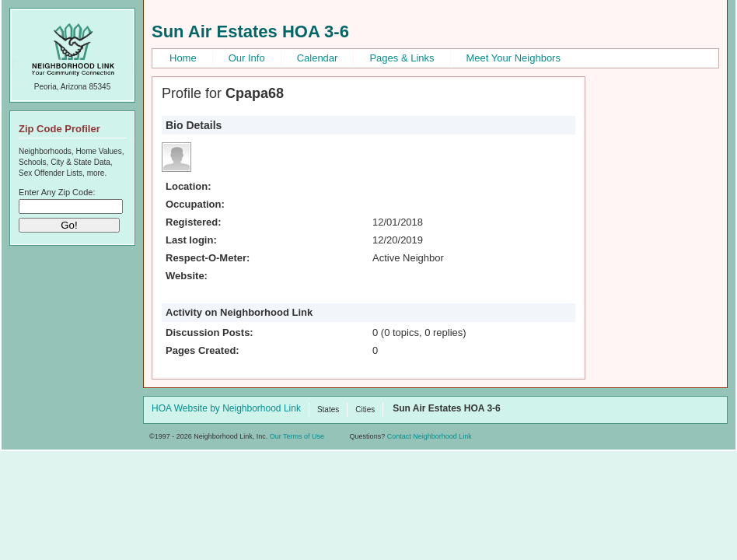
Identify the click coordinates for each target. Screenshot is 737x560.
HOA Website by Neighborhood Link (226, 409)
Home (183, 58)
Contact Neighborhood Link (430, 436)
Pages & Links (402, 58)
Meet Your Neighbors (513, 58)
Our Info (247, 58)
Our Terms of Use (297, 436)
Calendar (318, 58)
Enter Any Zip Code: (57, 192)
